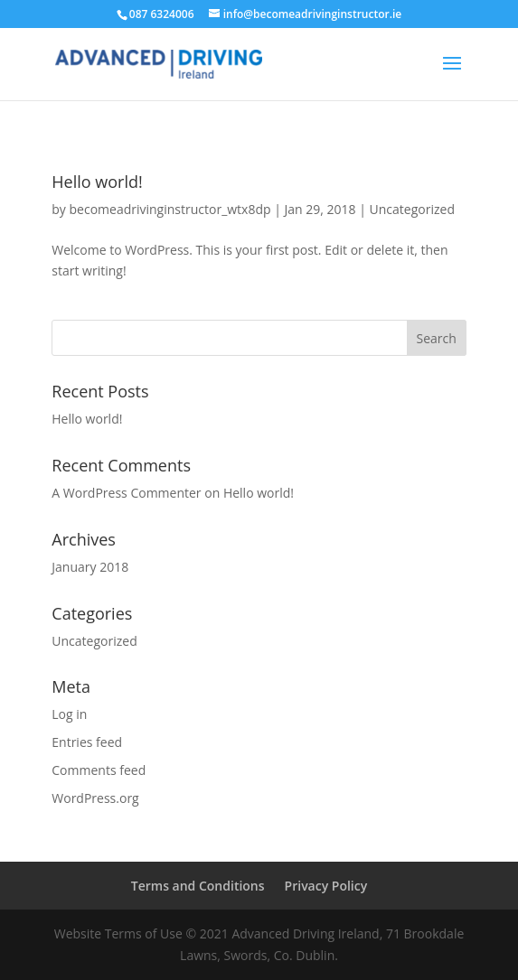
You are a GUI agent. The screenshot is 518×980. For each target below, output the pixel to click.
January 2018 (90, 567)
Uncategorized (412, 209)
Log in (69, 714)
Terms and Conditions (198, 886)
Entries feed (87, 742)
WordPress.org (95, 798)
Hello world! (97, 182)
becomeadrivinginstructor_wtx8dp (170, 209)
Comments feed (99, 770)
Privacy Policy (326, 886)
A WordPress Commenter (126, 493)
